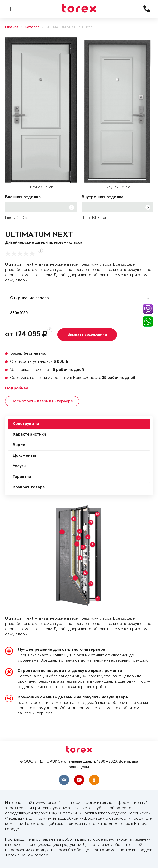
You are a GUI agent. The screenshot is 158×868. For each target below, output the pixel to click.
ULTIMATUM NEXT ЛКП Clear (69, 27)
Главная (12, 27)
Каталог (32, 27)
